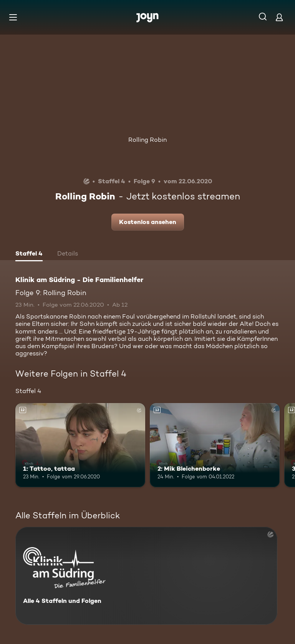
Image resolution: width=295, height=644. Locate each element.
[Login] (279, 17)
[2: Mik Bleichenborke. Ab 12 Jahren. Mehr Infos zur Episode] (215, 445)
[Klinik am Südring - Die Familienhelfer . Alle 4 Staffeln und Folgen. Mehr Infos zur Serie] (146, 576)
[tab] (29, 254)
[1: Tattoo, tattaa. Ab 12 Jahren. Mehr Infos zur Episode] (80, 445)
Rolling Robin (147, 140)
